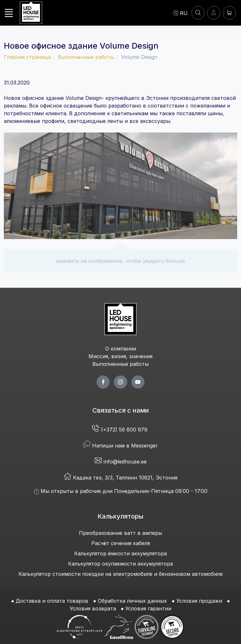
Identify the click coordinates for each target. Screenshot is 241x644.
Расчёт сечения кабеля (121, 543)
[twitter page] (120, 382)
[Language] (180, 13)
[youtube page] (138, 382)
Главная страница (27, 57)
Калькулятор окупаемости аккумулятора (120, 564)
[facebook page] (103, 382)
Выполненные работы (86, 57)
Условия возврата (93, 608)
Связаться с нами (121, 410)
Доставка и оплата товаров (52, 601)
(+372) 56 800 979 (120, 430)
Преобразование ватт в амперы (120, 533)
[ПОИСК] (198, 13)
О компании (121, 349)
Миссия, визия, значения (120, 356)
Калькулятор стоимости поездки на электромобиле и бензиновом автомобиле (121, 574)
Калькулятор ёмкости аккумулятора (120, 553)
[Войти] (214, 13)
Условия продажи (199, 601)
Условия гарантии (148, 608)
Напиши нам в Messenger (120, 446)
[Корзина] (229, 13)
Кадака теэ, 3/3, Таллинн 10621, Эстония (121, 478)
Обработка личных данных (132, 601)
